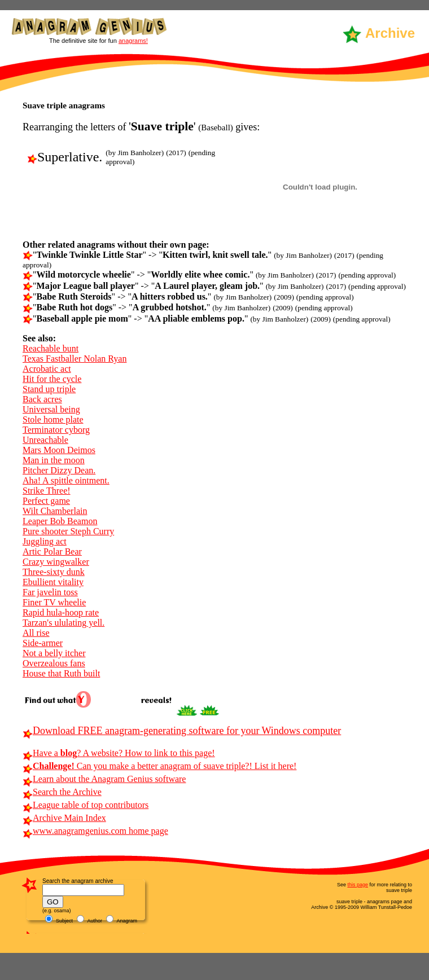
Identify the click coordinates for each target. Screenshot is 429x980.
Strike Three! (47, 491)
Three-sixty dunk (54, 572)
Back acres (42, 399)
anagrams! (133, 41)
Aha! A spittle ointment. (66, 480)
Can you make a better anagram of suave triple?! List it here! (159, 766)
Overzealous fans (54, 663)
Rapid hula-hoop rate (61, 612)
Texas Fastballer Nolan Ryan (75, 359)
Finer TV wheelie (54, 602)
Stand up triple (49, 389)
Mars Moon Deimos (59, 450)
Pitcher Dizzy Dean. (59, 470)
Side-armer (43, 643)
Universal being (51, 409)
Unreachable (45, 440)
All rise (36, 633)
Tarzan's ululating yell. (64, 623)
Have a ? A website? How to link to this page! (119, 753)
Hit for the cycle (52, 379)
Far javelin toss (50, 592)
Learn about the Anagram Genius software (104, 779)
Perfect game (46, 501)
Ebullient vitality (53, 582)
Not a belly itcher (54, 653)
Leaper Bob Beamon (60, 521)
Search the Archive (62, 792)
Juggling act (45, 541)
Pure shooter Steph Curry (68, 531)
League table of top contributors (86, 805)
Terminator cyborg (56, 430)
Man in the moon (54, 460)
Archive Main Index (64, 818)
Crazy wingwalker (56, 562)
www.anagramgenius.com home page (95, 831)
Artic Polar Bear (52, 551)
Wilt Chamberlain (55, 511)
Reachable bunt (51, 348)
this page (358, 885)
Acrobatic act (47, 369)
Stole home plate (53, 419)
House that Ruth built (61, 673)
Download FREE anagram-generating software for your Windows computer (182, 731)
